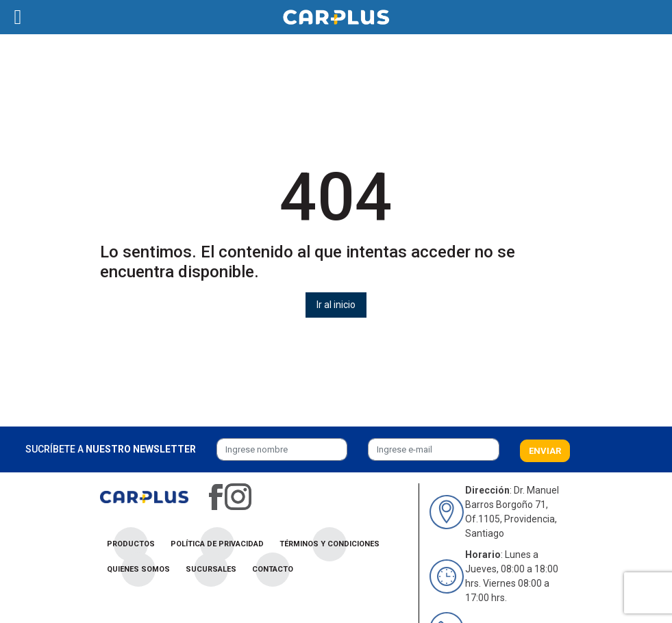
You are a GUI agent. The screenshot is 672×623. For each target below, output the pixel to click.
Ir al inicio (336, 305)
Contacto (273, 569)
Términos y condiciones (329, 544)
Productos (131, 544)
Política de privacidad (217, 544)
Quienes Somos (138, 569)
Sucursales (211, 569)
